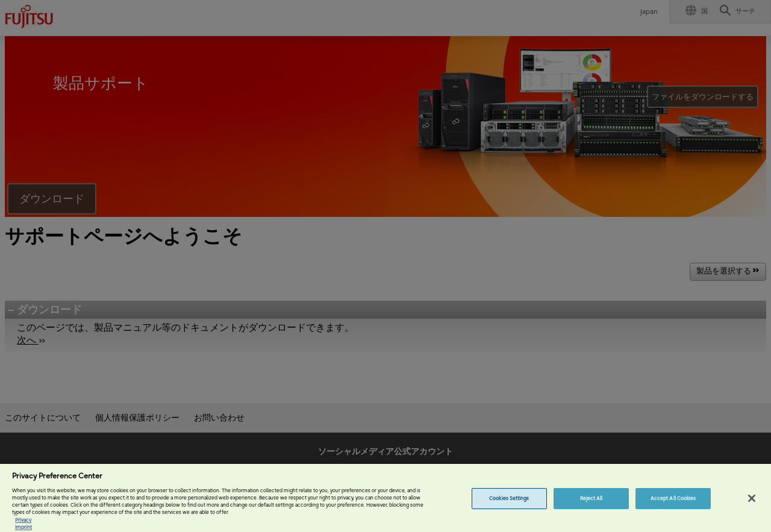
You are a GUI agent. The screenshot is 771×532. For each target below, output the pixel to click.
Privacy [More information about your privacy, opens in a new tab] (23, 527)
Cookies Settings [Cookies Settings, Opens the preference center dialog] (509, 505)
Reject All (592, 505)
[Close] (752, 505)
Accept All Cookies (673, 505)
